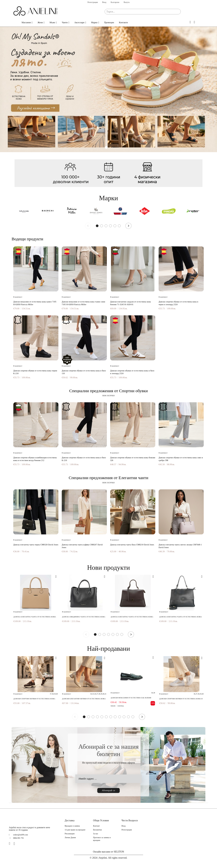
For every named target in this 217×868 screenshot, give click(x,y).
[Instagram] (15, 844)
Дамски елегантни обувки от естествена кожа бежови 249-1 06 (84, 699)
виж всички (109, 395)
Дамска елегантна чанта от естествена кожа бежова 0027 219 (35, 617)
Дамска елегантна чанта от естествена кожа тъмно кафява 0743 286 (132, 617)
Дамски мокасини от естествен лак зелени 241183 (131, 698)
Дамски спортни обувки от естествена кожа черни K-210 (35, 372)
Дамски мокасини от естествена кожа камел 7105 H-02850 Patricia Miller (35, 303)
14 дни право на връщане (75, 830)
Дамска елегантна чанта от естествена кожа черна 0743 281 (181, 617)
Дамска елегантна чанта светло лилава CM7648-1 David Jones (180, 546)
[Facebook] (11, 844)
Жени (40, 22)
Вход (104, 2)
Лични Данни (70, 838)
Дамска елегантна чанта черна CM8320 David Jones (36, 545)
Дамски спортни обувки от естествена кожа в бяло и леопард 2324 (132, 372)
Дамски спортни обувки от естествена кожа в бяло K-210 (84, 459)
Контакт (96, 826)
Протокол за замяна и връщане (102, 839)
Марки (94, 22)
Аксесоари (79, 22)
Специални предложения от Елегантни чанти (108, 478)
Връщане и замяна (72, 826)
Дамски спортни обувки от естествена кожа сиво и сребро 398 (181, 459)
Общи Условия (101, 820)
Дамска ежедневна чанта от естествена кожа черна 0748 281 (84, 617)
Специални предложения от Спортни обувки (108, 391)
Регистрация (93, 2)
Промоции (109, 22)
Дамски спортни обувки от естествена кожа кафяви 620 (34, 699)
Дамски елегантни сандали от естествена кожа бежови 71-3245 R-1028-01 (131, 303)
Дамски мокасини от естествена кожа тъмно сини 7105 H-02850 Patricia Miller (83, 303)
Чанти (65, 22)
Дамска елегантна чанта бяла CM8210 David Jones (132, 545)
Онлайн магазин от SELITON (109, 852)
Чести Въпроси (130, 820)
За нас (96, 834)
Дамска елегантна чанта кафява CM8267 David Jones (82, 546)
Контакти (123, 22)
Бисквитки (97, 830)
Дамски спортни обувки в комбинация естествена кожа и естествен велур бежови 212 (35, 459)
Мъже (52, 22)
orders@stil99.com (21, 835)
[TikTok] (20, 844)
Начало (15, 23)
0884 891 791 (18, 838)
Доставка (70, 820)
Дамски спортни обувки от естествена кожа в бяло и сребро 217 (181, 699)
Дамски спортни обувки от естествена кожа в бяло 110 (84, 372)
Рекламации (70, 834)
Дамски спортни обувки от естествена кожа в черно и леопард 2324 (178, 303)
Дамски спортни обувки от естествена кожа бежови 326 (133, 459)
